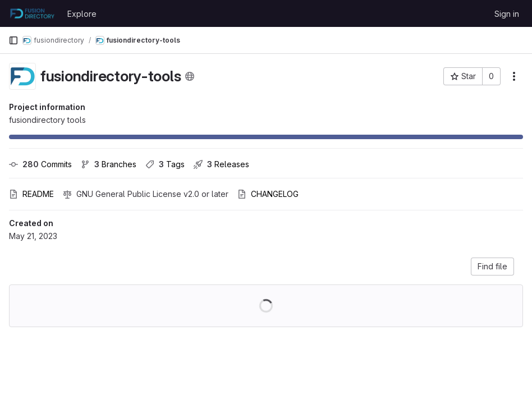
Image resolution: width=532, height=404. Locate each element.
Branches (109, 164)
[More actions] (514, 76)
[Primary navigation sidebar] (13, 40)
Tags (165, 164)
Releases (221, 164)
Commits (40, 164)
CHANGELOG (268, 194)
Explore (82, 14)
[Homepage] (32, 13)
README (31, 194)
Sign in (507, 14)
